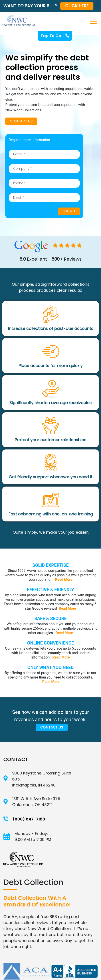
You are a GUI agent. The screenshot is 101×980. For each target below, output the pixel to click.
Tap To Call (55, 36)
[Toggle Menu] (95, 22)
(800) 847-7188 (29, 819)
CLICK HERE (77, 6)
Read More (64, 580)
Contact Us (21, 121)
